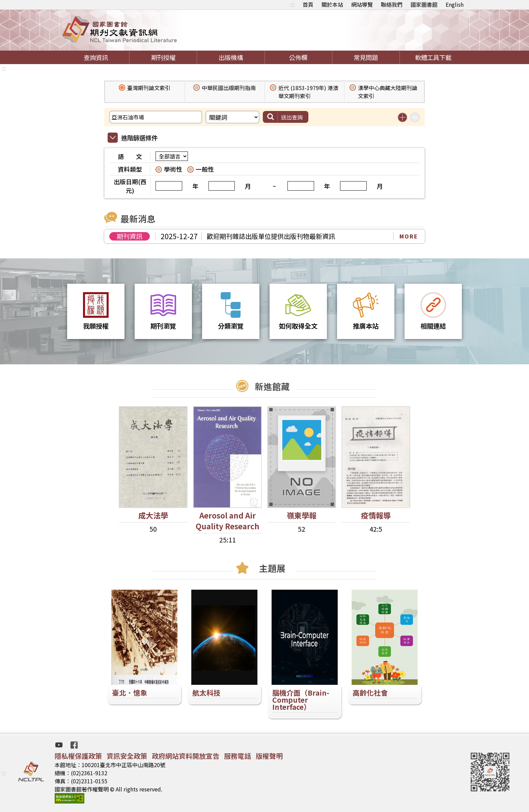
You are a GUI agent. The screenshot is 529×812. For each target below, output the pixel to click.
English (455, 4)
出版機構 (231, 57)
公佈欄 (298, 57)
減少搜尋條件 (415, 117)
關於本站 (332, 4)
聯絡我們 (392, 4)
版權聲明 (269, 756)
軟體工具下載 (433, 57)
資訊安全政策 (127, 756)
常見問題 (366, 57)
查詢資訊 (96, 57)
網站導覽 (362, 4)
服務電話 (238, 756)
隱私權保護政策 (78, 756)
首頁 (308, 4)
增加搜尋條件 (402, 117)
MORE (409, 236)
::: (293, 4)
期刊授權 (163, 57)
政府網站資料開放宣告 (186, 756)
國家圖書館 (424, 4)
